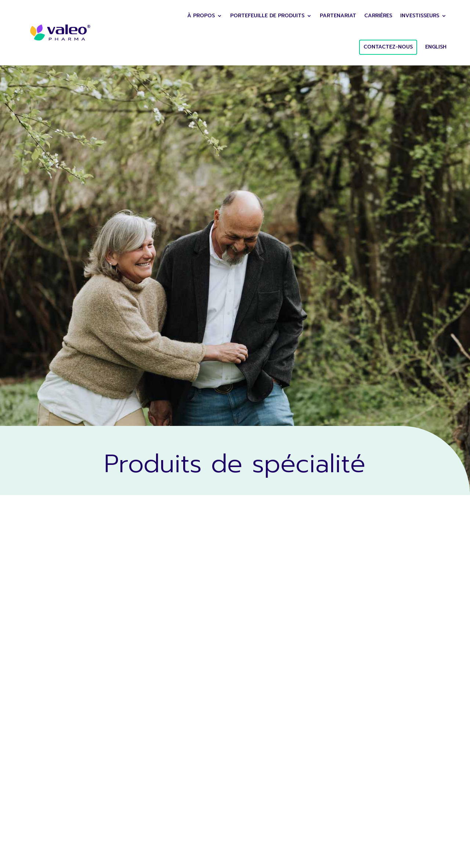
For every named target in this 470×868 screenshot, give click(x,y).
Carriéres (378, 16)
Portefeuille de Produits (267, 16)
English (436, 47)
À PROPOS (201, 16)
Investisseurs (420, 16)
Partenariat (338, 16)
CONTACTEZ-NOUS (388, 47)
